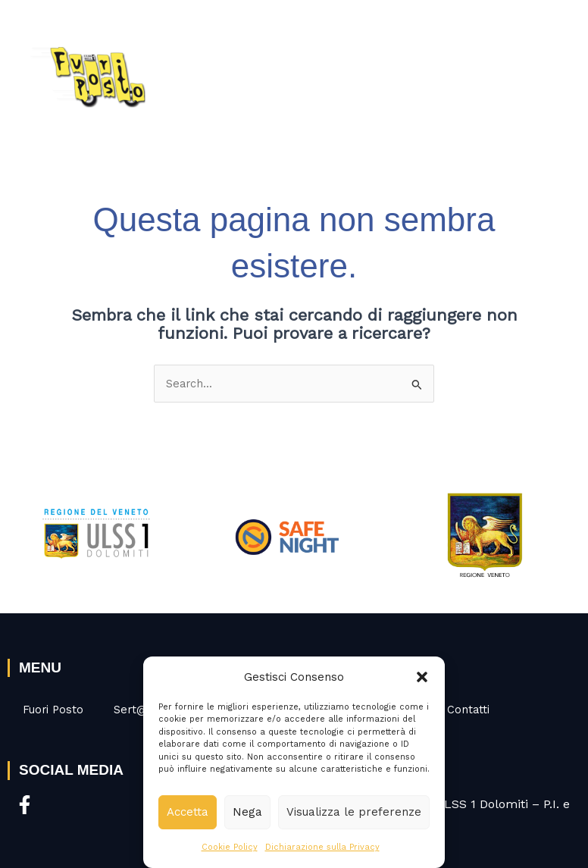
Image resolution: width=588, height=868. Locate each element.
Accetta (188, 812)
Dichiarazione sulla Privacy (322, 847)
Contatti (468, 710)
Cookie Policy (230, 847)
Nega (247, 812)
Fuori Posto (53, 710)
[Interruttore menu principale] (556, 71)
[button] (422, 677)
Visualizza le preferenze (354, 812)
